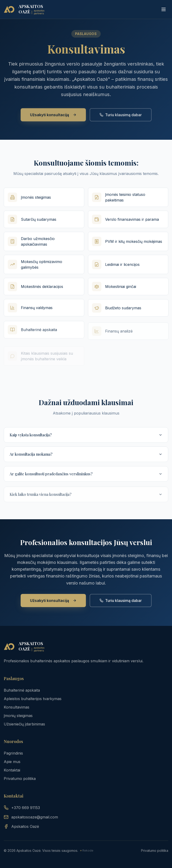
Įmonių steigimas (18, 716)
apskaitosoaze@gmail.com (31, 817)
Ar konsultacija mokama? (86, 461)
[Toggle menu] (164, 9)
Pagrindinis (13, 753)
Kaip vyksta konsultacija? (86, 440)
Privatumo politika (20, 779)
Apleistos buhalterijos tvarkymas (33, 699)
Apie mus (12, 762)
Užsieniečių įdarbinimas (24, 724)
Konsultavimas (17, 707)
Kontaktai (12, 770)
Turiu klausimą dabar (121, 120)
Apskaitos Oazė (21, 826)
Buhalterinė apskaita (22, 690)
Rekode (88, 851)
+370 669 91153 (22, 808)
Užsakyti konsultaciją (53, 120)
